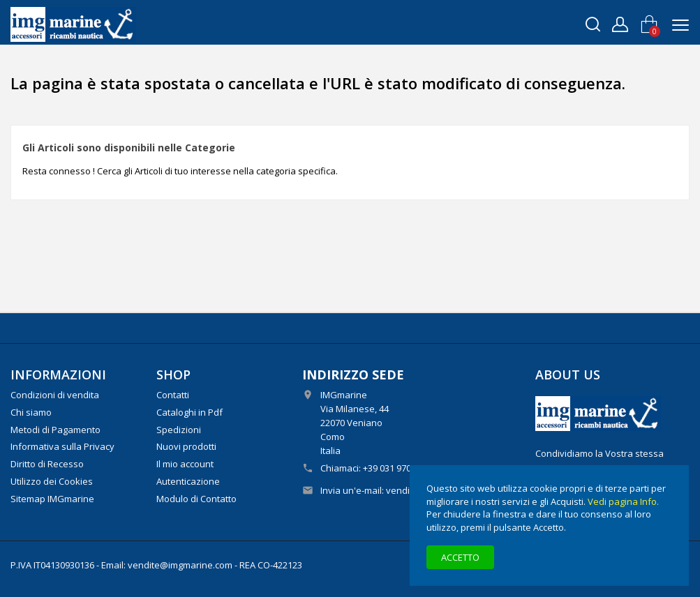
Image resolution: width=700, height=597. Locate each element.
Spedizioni (179, 430)
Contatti (173, 395)
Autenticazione (188, 481)
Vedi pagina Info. (623, 501)
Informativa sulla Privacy (62, 446)
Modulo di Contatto (196, 499)
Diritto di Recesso (47, 464)
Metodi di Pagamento (55, 430)
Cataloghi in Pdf (189, 412)
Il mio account (185, 464)
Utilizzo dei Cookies (52, 481)
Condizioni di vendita (55, 395)
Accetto (460, 557)
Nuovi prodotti (186, 446)
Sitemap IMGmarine (52, 499)
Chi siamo (31, 412)
